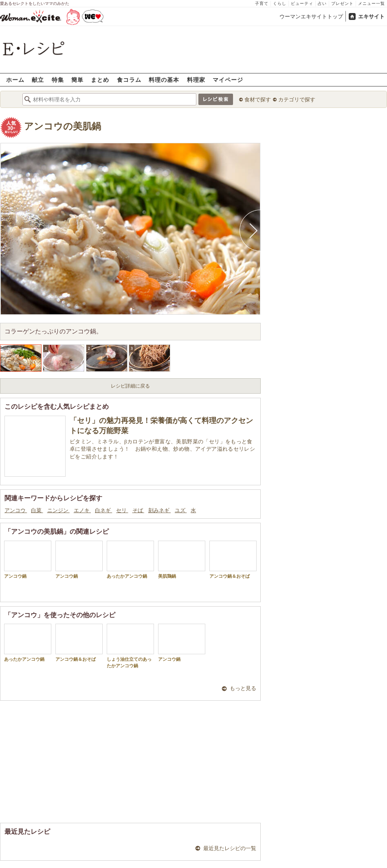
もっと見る (243, 688)
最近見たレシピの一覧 (230, 848)
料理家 (196, 80)
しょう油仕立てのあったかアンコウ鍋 (130, 646)
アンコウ (16, 510)
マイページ (228, 80)
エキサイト (371, 16)
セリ (122, 510)
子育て (262, 3)
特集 (58, 80)
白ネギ (103, 510)
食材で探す (258, 100)
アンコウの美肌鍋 (63, 126)
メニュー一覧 (372, 3)
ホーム (15, 80)
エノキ (82, 510)
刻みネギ (159, 510)
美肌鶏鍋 (182, 560)
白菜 (37, 510)
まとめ (100, 80)
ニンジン (58, 510)
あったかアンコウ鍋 (130, 560)
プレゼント (342, 3)
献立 (38, 80)
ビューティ (302, 3)
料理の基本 (164, 80)
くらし (280, 3)
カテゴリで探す (297, 100)
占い (322, 3)
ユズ (181, 510)
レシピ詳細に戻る (130, 386)
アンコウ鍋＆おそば (233, 560)
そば (138, 510)
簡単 (77, 80)
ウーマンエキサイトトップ (311, 16)
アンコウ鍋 (28, 560)
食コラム (129, 80)
